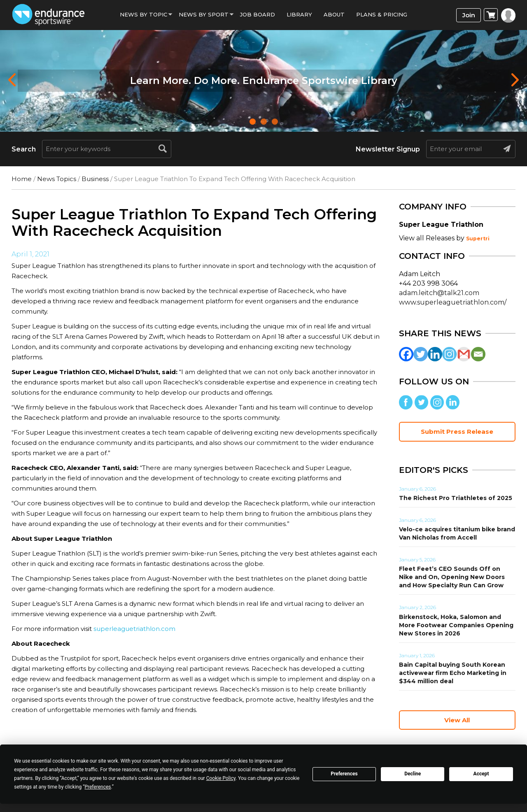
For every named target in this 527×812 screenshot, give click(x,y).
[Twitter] (421, 354)
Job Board (258, 14)
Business (95, 179)
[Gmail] (464, 354)
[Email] (478, 354)
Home (22, 179)
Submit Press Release (457, 432)
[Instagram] (449, 354)
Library (299, 14)
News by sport (204, 14)
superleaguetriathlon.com (134, 629)
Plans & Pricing (382, 14)
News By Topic (143, 14)
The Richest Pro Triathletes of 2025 (456, 498)
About (334, 14)
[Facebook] (406, 354)
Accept (481, 774)
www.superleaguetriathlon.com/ (453, 302)
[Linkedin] (435, 354)
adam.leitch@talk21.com (439, 293)
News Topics (57, 179)
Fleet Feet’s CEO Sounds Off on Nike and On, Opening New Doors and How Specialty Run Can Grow (452, 577)
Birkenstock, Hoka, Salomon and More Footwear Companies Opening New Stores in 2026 (456, 625)
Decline (413, 774)
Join (469, 15)
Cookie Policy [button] (221, 778)
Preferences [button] (98, 787)
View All (457, 720)
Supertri (478, 238)
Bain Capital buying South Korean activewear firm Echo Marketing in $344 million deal (453, 673)
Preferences (344, 774)
